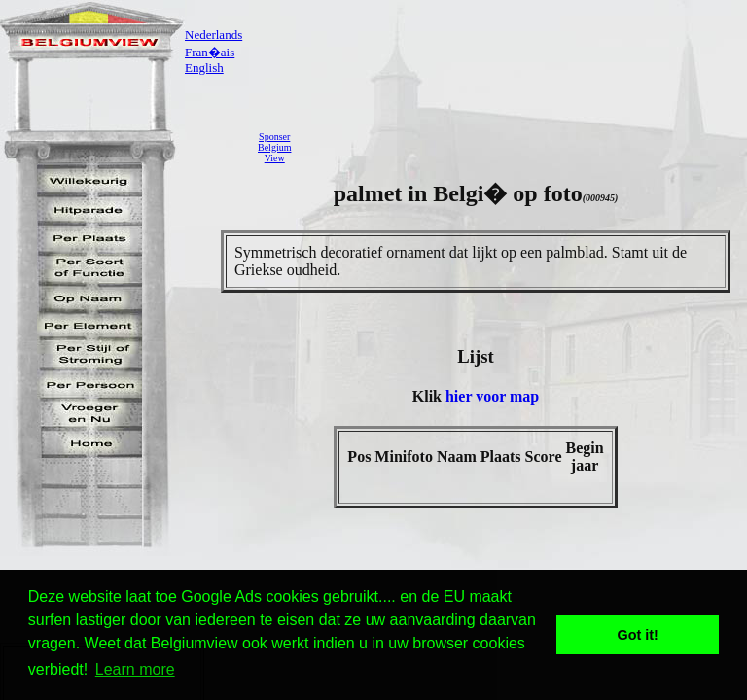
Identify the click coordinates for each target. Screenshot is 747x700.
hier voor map (492, 396)
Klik (429, 396)
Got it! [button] (638, 635)
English (204, 68)
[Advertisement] (524, 147)
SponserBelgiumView (274, 147)
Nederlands (213, 35)
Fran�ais (210, 52)
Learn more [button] (135, 669)
